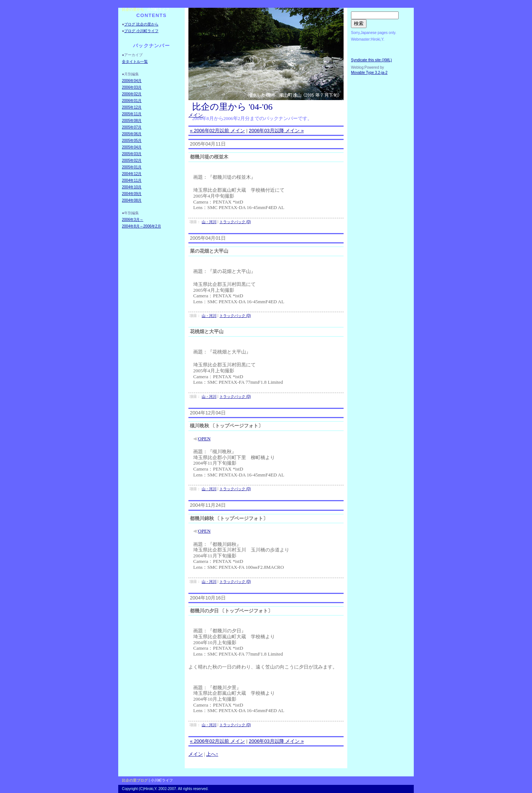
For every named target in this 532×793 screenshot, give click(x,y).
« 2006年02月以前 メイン (217, 131)
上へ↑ (212, 754)
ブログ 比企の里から (141, 24)
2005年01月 (132, 167)
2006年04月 (132, 81)
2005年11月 (132, 114)
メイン (196, 115)
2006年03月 (132, 87)
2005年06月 (132, 134)
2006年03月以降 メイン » (276, 131)
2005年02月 (132, 160)
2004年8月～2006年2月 (141, 226)
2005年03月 (132, 154)
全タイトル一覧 (135, 61)
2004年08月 (132, 200)
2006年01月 (132, 101)
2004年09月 (132, 194)
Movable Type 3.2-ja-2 (369, 73)
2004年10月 (132, 187)
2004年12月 (132, 174)
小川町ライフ (158, 9)
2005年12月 (132, 107)
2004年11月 (132, 180)
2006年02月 (132, 94)
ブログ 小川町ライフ (141, 31)
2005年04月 (132, 147)
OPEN (204, 439)
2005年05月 (132, 141)
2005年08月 (132, 121)
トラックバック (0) (235, 222)
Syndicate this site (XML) (371, 60)
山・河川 (209, 222)
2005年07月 (132, 127)
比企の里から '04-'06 (232, 107)
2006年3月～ (133, 220)
